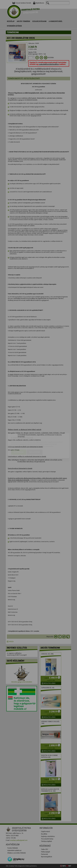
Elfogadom (19, 440)
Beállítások (35, 440)
